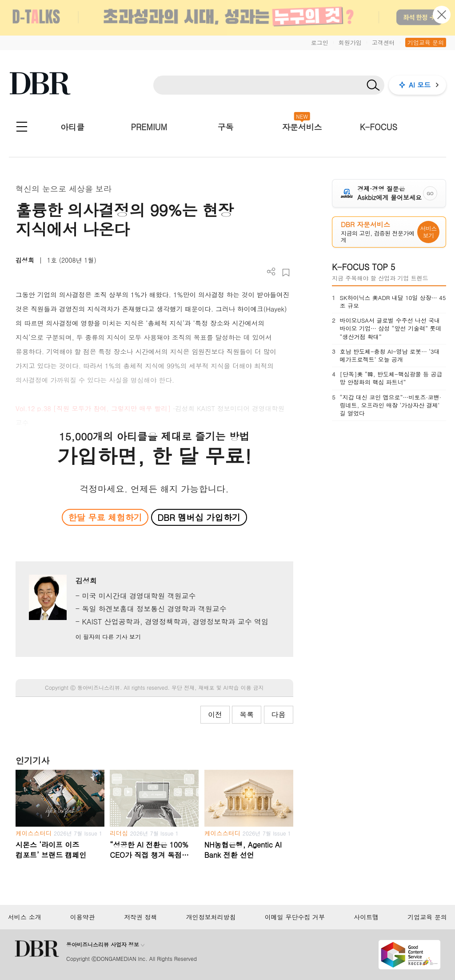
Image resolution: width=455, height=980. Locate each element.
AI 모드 (420, 85)
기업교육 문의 (426, 42)
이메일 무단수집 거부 (295, 917)
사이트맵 (366, 917)
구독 (225, 127)
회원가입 (350, 42)
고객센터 (383, 42)
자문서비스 (302, 127)
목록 (247, 714)
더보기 (271, 272)
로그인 (320, 42)
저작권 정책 (141, 917)
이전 (215, 714)
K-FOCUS (379, 127)
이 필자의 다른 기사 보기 (108, 637)
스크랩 (286, 273)
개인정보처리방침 (211, 917)
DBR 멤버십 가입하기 (199, 517)
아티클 (72, 127)
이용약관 (83, 917)
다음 (279, 714)
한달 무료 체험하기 (105, 517)
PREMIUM (149, 127)
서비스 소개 (25, 917)
